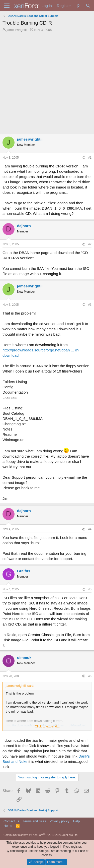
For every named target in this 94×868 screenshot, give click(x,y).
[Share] (83, 158)
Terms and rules (34, 821)
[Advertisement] (47, 82)
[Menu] (7, 6)
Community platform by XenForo (41, 835)
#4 (90, 529)
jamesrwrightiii (17, 30)
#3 (90, 305)
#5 (90, 589)
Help (77, 821)
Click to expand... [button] (47, 726)
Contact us (11, 821)
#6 (90, 676)
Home (8, 826)
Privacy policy (60, 821)
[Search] (88, 6)
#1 (90, 158)
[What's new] (78, 6)
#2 (90, 244)
